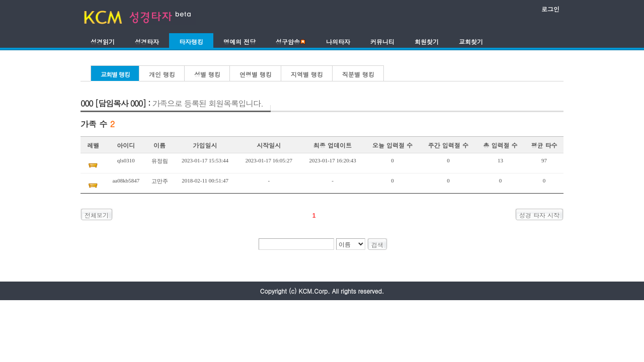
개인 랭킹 (162, 74)
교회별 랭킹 (115, 74)
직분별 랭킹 (358, 74)
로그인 (550, 9)
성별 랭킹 (207, 74)
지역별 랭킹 (307, 74)
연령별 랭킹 (256, 74)
